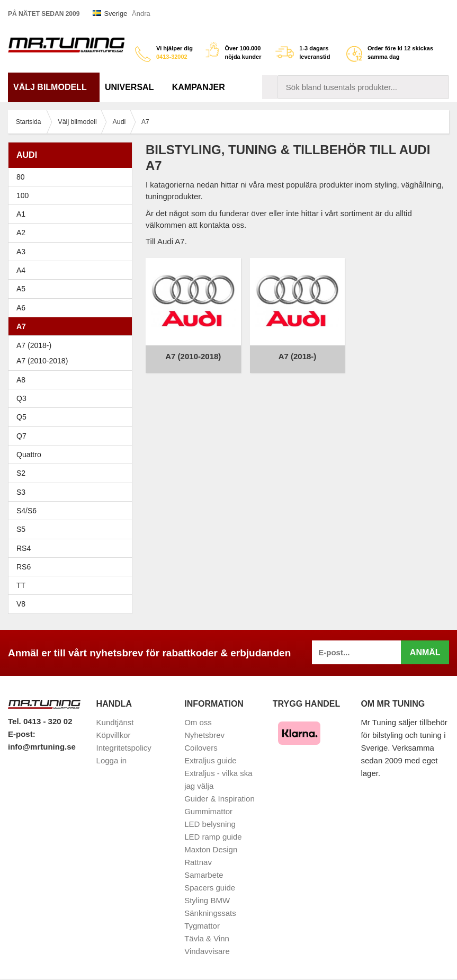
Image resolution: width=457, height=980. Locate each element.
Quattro (29, 455)
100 (73, 195)
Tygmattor (202, 926)
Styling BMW (207, 900)
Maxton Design (211, 849)
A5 (73, 289)
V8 (21, 604)
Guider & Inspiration (219, 799)
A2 (73, 233)
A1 (73, 214)
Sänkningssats (210, 913)
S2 (21, 473)
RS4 (24, 548)
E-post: (22, 734)
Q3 (21, 398)
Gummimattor (208, 811)
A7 (73, 326)
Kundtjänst (115, 722)
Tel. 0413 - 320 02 (40, 721)
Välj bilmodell (54, 87)
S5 (21, 529)
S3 (73, 492)
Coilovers (201, 748)
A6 (73, 308)
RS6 (24, 567)
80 (73, 177)
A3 (73, 252)
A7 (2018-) (34, 345)
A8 (21, 380)
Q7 (21, 436)
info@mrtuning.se (42, 747)
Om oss (198, 722)
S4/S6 (73, 511)
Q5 (21, 417)
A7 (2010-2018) (42, 361)
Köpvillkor (114, 735)
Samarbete (204, 875)
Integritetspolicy (124, 748)
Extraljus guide (210, 760)
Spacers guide (210, 888)
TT (73, 585)
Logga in (112, 760)
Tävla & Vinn (207, 938)
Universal (133, 87)
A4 (73, 270)
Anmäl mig (425, 656)
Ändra (141, 14)
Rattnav (198, 862)
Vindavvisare (207, 951)
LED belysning (210, 824)
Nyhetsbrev (204, 735)
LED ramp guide (213, 837)
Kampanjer (199, 87)
